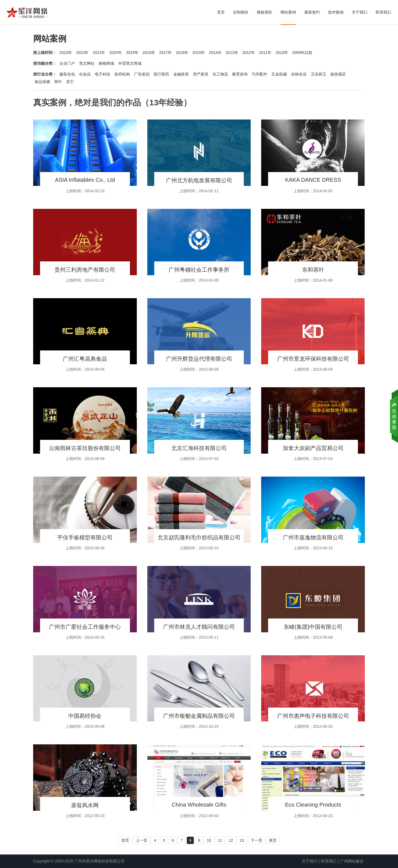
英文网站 (87, 63)
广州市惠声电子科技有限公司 (313, 716)
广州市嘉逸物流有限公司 (313, 537)
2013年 (232, 53)
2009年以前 (302, 53)
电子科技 (103, 74)
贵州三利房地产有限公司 (85, 270)
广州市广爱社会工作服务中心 (85, 627)
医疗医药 (161, 74)
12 (231, 840)
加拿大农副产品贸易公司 (313, 448)
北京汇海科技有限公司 (199, 448)
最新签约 (312, 12)
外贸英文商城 (130, 63)
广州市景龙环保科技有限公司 (313, 359)
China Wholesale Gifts (199, 805)
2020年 (115, 53)
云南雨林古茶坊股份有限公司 (85, 448)
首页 (221, 12)
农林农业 (299, 74)
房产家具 (201, 74)
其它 (70, 82)
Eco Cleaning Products (313, 805)
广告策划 (142, 74)
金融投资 (181, 74)
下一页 (256, 840)
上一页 (142, 840)
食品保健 (42, 82)
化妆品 (85, 74)
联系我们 (383, 12)
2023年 (66, 53)
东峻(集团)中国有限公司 (313, 627)
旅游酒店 (338, 74)
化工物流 (220, 74)
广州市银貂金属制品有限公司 (199, 716)
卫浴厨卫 (318, 74)
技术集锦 (336, 12)
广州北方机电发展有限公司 (199, 180)
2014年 (215, 53)
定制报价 (241, 12)
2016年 (182, 53)
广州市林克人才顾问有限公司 (199, 627)
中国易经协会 (85, 716)
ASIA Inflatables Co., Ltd (85, 180)
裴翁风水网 (85, 805)
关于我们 (360, 12)
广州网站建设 (352, 861)
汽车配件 (260, 74)
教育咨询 (240, 74)
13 (242, 840)
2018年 (149, 53)
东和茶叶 (313, 270)
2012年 (249, 53)
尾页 (273, 840)
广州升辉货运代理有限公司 (199, 359)
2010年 (282, 53)
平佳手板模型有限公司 (85, 537)
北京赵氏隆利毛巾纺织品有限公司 (199, 537)
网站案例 (288, 12)
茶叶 (58, 82)
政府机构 (122, 74)
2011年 (265, 53)
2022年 (82, 53)
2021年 (99, 53)
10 (209, 840)
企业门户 (67, 63)
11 (220, 840)
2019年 (132, 53)
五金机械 (279, 74)
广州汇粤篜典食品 (85, 359)
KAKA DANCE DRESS (313, 180)
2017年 (165, 53)
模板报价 (265, 12)
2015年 (199, 53)
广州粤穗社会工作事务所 (199, 270)
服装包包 (67, 74)
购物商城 (106, 63)
